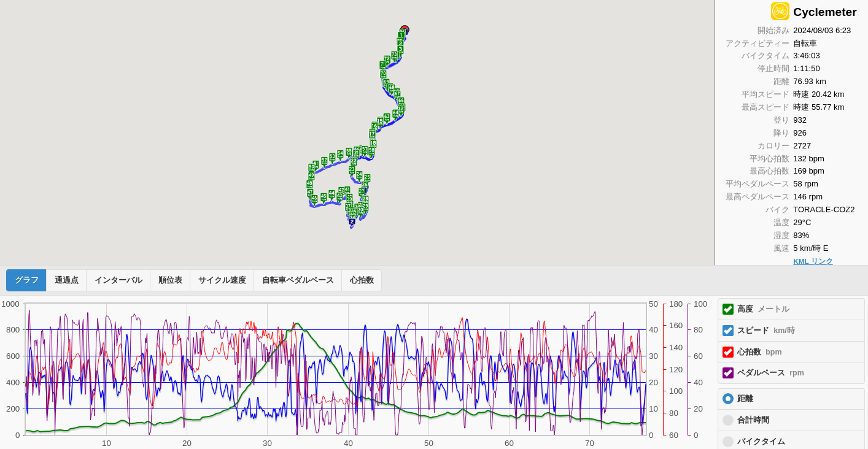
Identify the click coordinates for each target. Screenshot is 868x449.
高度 (763, 309)
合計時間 (753, 420)
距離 (745, 399)
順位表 (170, 280)
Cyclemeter (825, 12)
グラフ (27, 280)
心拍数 (362, 280)
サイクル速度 (222, 280)
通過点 (67, 280)
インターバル (118, 280)
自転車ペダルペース (298, 280)
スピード (766, 331)
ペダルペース (771, 373)
